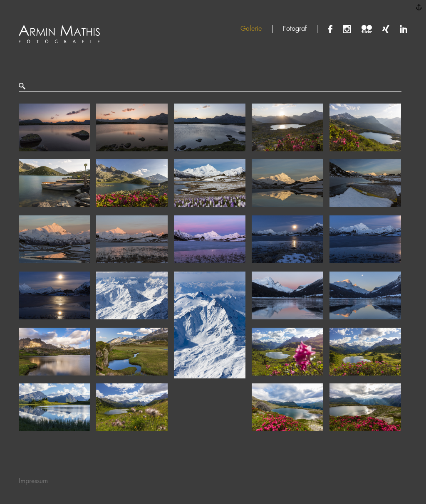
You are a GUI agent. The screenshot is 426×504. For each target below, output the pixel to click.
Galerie (251, 29)
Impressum (33, 481)
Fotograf (295, 29)
